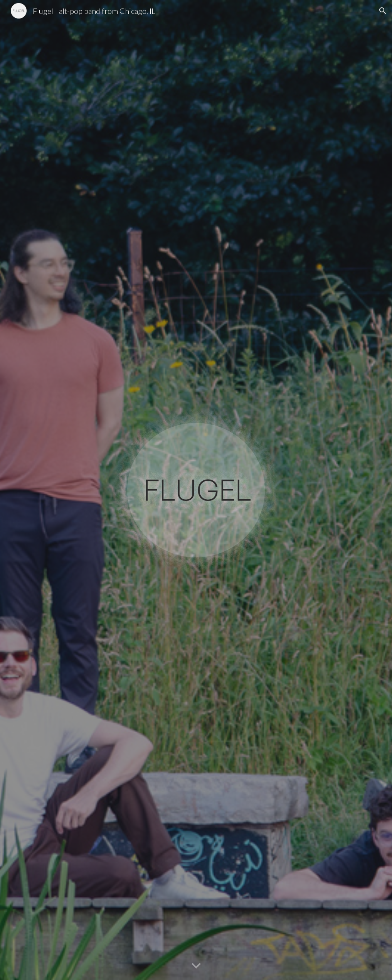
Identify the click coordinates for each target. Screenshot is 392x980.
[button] (383, 11)
